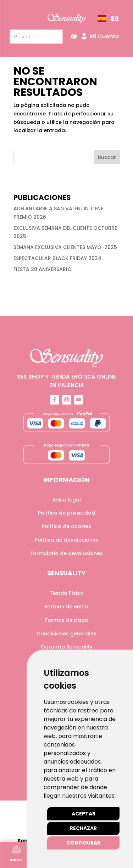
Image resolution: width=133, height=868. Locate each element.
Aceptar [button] (84, 814)
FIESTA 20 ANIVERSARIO (43, 269)
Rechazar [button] (83, 828)
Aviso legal (67, 500)
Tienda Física (67, 593)
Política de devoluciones (67, 540)
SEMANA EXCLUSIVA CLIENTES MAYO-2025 (65, 247)
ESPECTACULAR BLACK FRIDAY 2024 (57, 258)
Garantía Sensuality (67, 647)
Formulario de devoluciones (67, 553)
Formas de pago (67, 620)
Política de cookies (66, 526)
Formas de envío (66, 607)
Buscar (107, 157)
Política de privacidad (66, 513)
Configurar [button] (83, 843)
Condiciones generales (66, 634)
